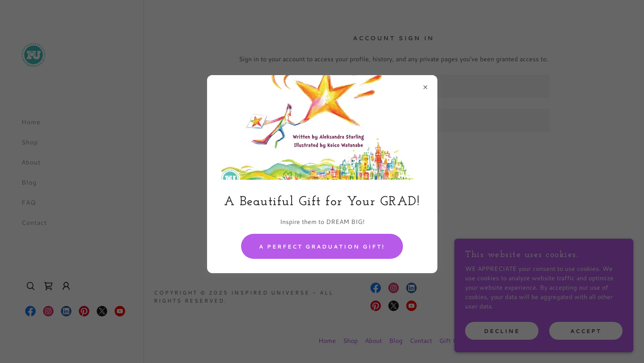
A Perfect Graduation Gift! (322, 247)
